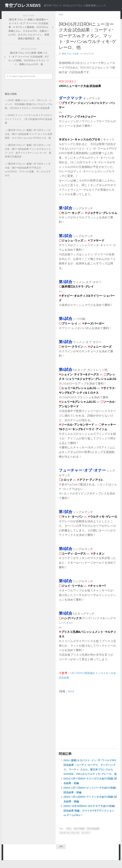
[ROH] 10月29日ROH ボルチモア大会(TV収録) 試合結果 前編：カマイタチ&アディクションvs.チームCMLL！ (90, 815)
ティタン (86, 837)
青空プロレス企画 (71, 54)
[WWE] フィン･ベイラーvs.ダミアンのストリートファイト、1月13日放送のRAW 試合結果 (29, 119)
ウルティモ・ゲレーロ (69, 837)
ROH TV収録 (79, 833)
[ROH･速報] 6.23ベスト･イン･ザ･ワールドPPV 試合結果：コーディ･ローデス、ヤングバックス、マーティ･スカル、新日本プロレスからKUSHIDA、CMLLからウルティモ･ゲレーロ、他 (90, 769)
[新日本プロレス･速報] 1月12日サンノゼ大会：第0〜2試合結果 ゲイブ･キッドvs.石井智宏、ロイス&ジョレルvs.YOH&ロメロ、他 (29, 134)
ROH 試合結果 (93, 833)
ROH (61, 15)
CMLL (69, 833)
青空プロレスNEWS (25, 6)
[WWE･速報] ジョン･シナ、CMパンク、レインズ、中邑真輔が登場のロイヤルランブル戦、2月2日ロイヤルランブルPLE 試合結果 (29, 104)
